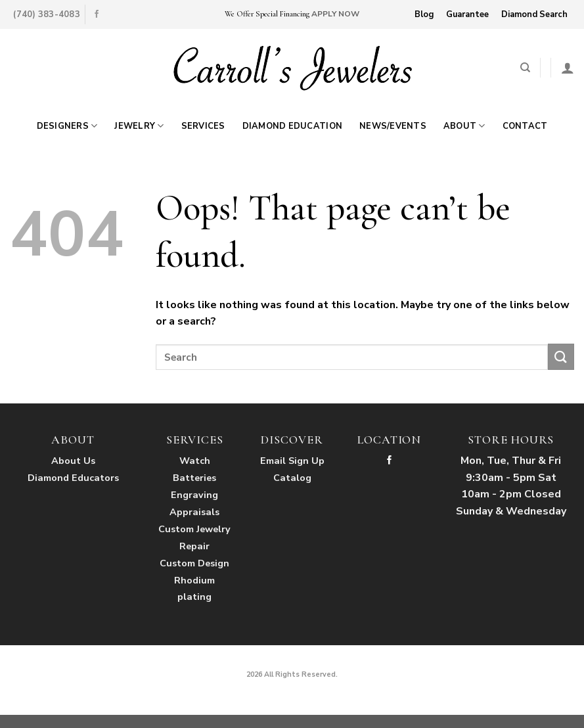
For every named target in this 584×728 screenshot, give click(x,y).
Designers (67, 126)
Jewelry (139, 126)
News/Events (393, 126)
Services (203, 126)
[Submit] (561, 356)
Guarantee (467, 14)
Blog (424, 14)
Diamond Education (292, 126)
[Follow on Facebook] (97, 14)
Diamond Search (534, 14)
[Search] (525, 68)
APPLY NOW (335, 14)
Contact (525, 126)
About (464, 126)
